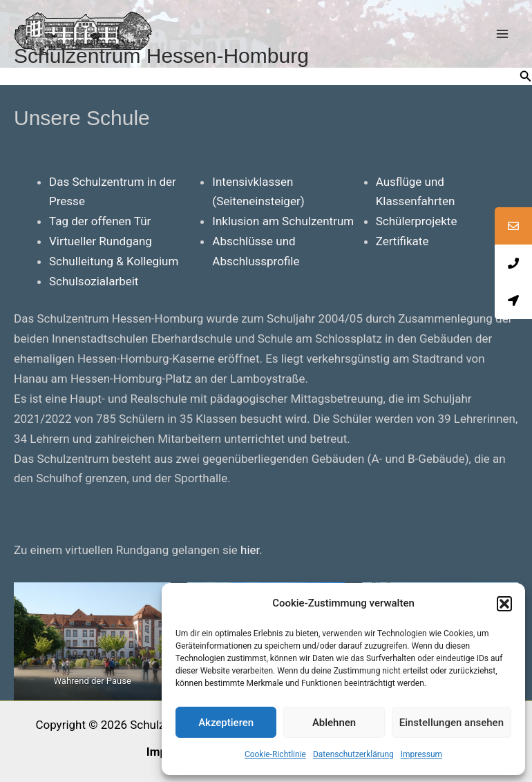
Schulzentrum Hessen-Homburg (161, 56)
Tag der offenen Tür (100, 221)
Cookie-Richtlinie (275, 754)
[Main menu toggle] (503, 34)
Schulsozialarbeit (94, 281)
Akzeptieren (226, 723)
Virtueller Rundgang (101, 241)
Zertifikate (402, 241)
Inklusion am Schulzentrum (283, 221)
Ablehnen (334, 723)
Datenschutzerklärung (353, 754)
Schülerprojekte (417, 221)
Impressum (421, 754)
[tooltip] (513, 226)
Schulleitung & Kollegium (114, 261)
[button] (504, 604)
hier (250, 550)
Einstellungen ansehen (452, 723)
